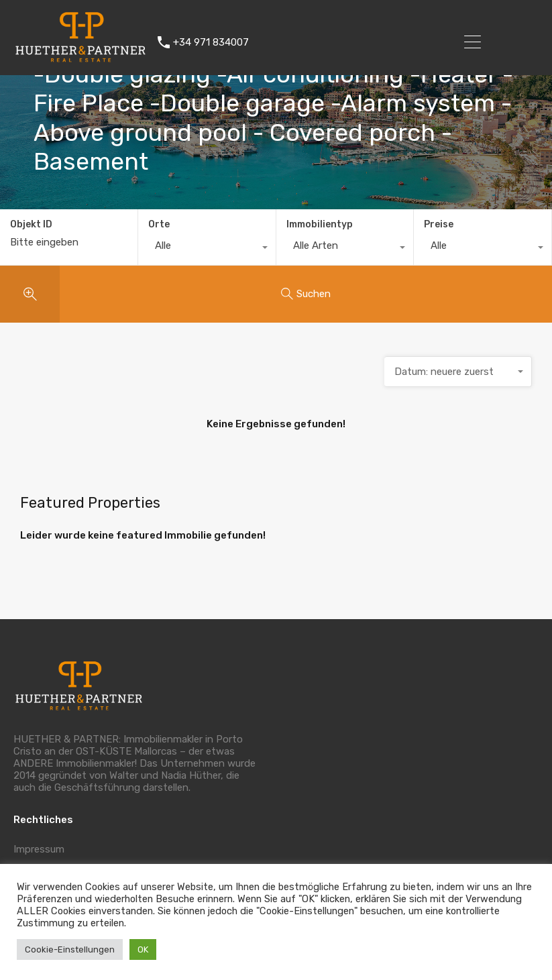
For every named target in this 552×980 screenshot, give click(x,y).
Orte (159, 224)
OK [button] (143, 949)
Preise (439, 224)
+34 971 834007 (211, 42)
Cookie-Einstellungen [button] (70, 949)
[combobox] (207, 249)
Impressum (39, 849)
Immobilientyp (320, 224)
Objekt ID (31, 225)
